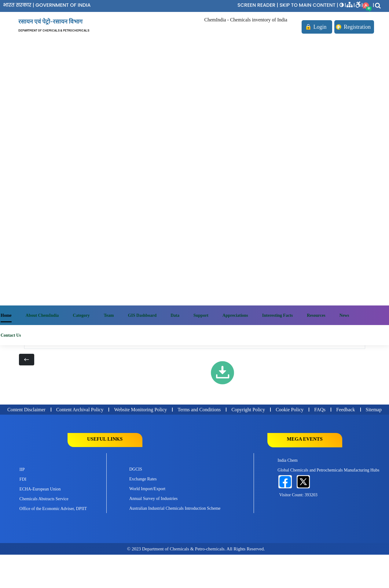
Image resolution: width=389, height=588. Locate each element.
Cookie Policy (290, 410)
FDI (23, 479)
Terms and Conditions (199, 410)
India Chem (288, 460)
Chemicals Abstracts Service (44, 499)
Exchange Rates (143, 479)
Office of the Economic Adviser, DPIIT (53, 509)
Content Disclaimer (26, 410)
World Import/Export (147, 489)
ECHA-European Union (40, 489)
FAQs (320, 410)
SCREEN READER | (259, 5)
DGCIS (136, 469)
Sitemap (374, 410)
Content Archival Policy (80, 410)
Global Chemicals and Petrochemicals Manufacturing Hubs (328, 470)
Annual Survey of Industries (153, 499)
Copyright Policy (248, 410)
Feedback (345, 410)
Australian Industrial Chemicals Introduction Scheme (175, 508)
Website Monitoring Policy (140, 410)
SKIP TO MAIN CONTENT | (310, 5)
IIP (22, 470)
